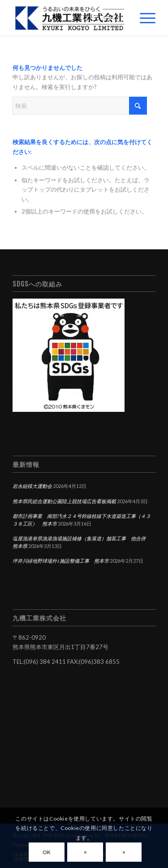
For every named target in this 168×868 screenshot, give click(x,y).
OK (47, 852)
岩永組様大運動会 (32, 486)
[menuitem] (143, 18)
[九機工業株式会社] (70, 18)
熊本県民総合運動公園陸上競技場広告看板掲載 (64, 501)
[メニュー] (143, 18)
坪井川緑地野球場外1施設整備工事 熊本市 (61, 561)
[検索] (80, 106)
